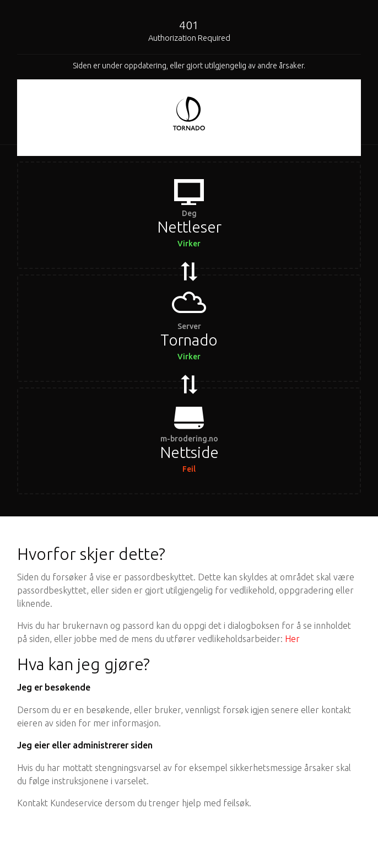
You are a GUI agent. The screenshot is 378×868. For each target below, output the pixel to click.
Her (292, 639)
